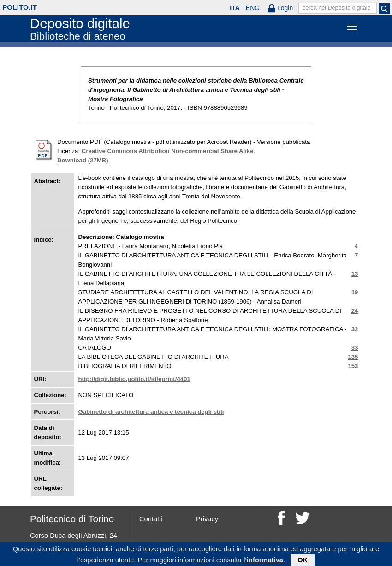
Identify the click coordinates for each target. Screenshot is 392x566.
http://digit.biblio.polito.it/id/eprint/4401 (134, 379)
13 (355, 274)
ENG (253, 8)
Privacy (207, 519)
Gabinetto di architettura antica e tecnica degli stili (151, 412)
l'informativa (263, 561)
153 (353, 366)
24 (355, 311)
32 (355, 329)
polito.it (20, 7)
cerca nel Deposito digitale (337, 8)
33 (355, 348)
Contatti (151, 519)
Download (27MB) (83, 160)
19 (355, 292)
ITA (235, 8)
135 (353, 357)
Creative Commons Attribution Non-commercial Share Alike (168, 151)
